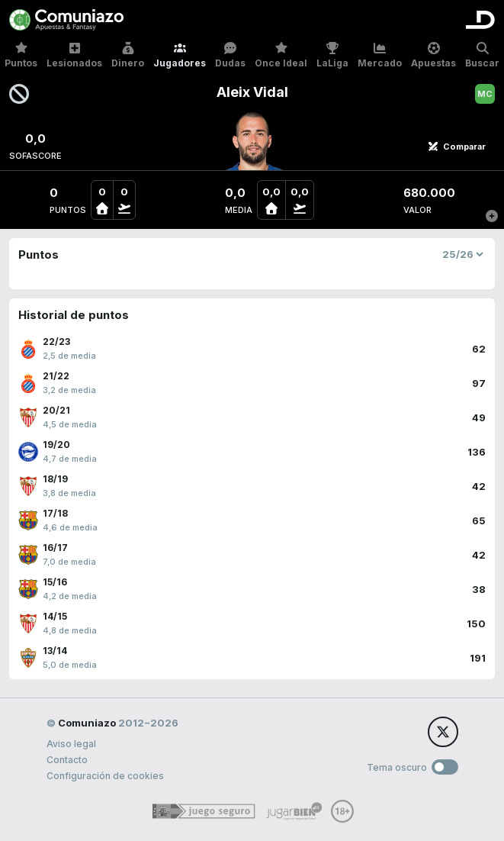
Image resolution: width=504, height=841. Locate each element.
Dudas (230, 55)
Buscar (482, 55)
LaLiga (332, 55)
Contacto (67, 760)
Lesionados (74, 55)
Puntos (21, 55)
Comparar (457, 147)
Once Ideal (281, 55)
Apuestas (433, 55)
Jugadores (180, 55)
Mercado (380, 55)
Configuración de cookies (105, 776)
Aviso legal (71, 744)
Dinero (128, 55)
